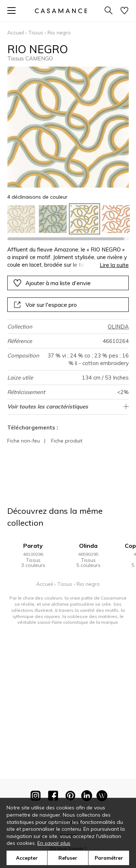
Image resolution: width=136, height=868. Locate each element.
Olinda (88, 546)
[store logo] (61, 11)
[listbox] (68, 219)
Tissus (36, 33)
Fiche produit (67, 441)
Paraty (33, 546)
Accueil (16, 33)
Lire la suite (114, 265)
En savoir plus (54, 843)
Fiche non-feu (24, 441)
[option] (21, 219)
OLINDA (118, 327)
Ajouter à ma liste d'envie (52, 283)
